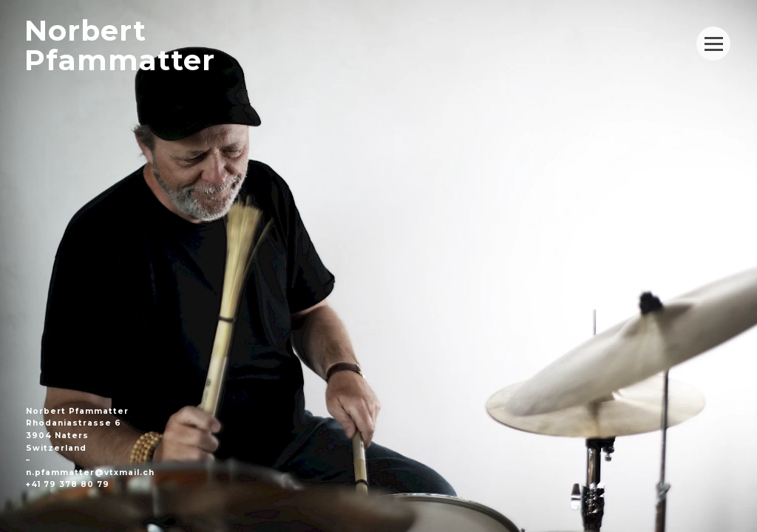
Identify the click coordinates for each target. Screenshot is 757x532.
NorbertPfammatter (120, 45)
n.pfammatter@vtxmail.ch (90, 473)
